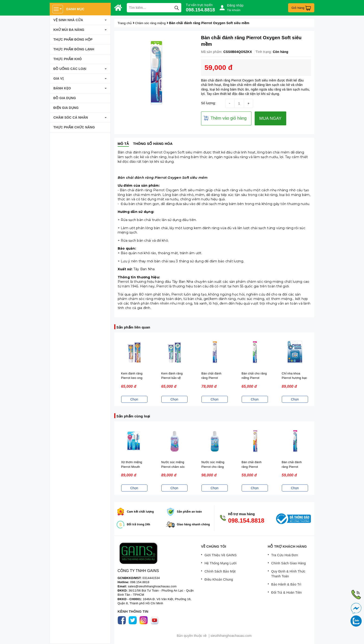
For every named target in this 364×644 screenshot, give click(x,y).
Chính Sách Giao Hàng (288, 563)
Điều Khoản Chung (219, 579)
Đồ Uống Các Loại (70, 69)
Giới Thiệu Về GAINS (221, 555)
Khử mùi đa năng (69, 30)
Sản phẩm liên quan (133, 327)
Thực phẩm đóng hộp (73, 39)
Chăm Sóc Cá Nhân (71, 117)
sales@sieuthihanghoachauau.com (152, 586)
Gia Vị (58, 78)
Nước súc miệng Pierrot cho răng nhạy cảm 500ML (213, 467)
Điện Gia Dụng (66, 108)
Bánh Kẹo (62, 88)
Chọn (134, 399)
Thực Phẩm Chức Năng (74, 127)
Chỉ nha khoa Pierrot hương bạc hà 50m (294, 378)
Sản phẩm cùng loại (133, 416)
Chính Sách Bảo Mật (220, 571)
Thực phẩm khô (68, 59)
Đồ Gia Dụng (65, 98)
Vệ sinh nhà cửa (68, 20)
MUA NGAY (270, 118)
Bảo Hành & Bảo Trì (286, 584)
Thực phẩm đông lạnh (74, 49)
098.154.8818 (200, 10)
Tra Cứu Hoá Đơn (284, 555)
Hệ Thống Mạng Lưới (221, 563)
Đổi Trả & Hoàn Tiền (286, 592)
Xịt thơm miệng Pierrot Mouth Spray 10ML (132, 467)
